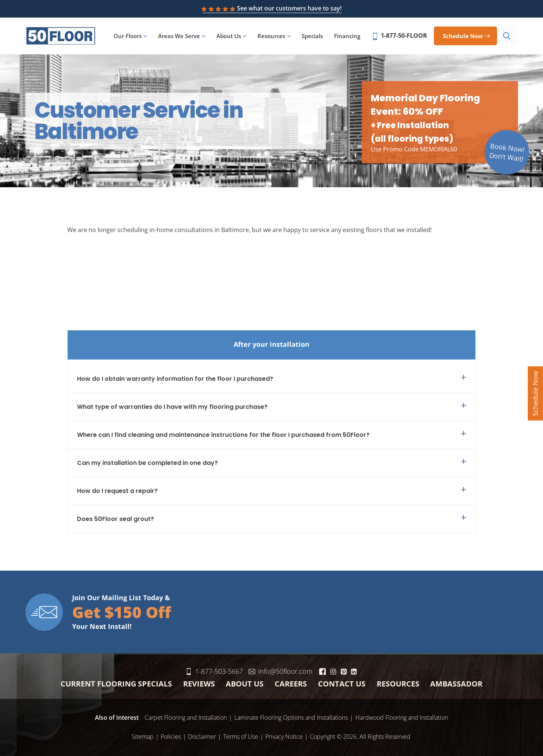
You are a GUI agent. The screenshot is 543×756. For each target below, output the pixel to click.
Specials (314, 37)
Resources (273, 37)
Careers (291, 682)
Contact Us (342, 682)
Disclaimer (202, 735)
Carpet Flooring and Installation (186, 716)
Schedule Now (535, 393)
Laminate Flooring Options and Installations (291, 716)
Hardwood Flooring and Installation (402, 716)
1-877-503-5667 (224, 669)
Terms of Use (241, 735)
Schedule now (464, 36)
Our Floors (129, 37)
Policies (171, 735)
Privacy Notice (284, 735)
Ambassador (456, 682)
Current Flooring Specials (116, 682)
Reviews (199, 682)
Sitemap (143, 735)
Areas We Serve (181, 37)
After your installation (271, 343)
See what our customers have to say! (271, 8)
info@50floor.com (291, 669)
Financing (349, 37)
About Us (230, 37)
